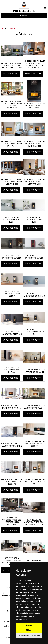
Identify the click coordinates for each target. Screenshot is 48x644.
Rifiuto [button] (29, 630)
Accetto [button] (29, 625)
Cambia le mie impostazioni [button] (29, 635)
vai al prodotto (11, 74)
